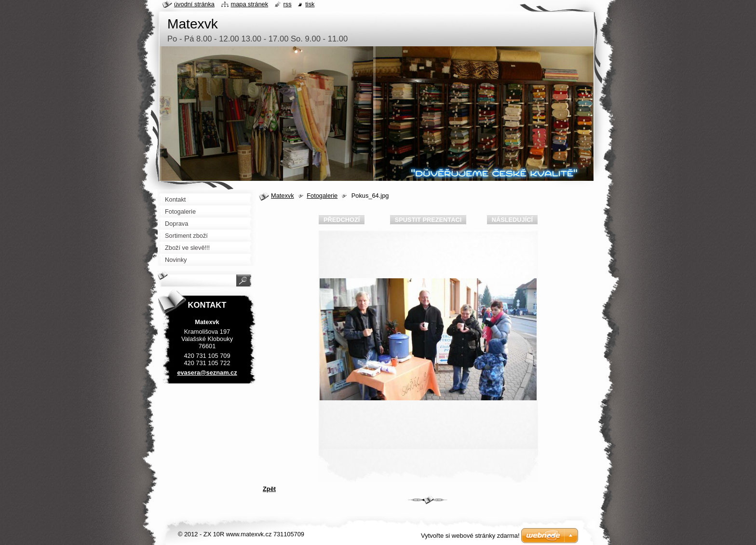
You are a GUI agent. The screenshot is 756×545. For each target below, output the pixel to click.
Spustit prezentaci (428, 220)
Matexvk (283, 196)
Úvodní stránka (194, 4)
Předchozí (342, 220)
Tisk (310, 4)
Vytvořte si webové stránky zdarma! (470, 536)
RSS (288, 4)
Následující (512, 220)
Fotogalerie (322, 196)
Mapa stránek (250, 4)
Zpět (269, 489)
